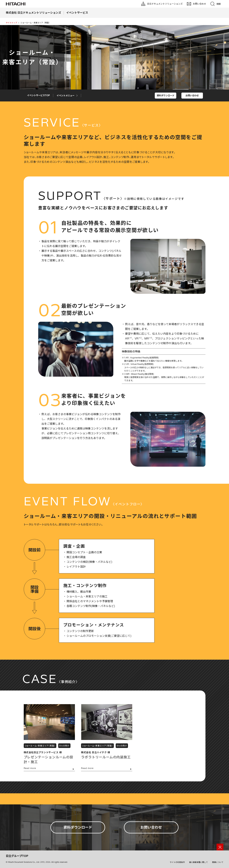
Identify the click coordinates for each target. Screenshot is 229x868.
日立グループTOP (17, 856)
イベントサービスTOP (38, 95)
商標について (218, 862)
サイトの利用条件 (177, 862)
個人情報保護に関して (198, 862)
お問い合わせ (192, 95)
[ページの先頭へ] (220, 847)
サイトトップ (11, 23)
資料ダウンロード (166, 95)
